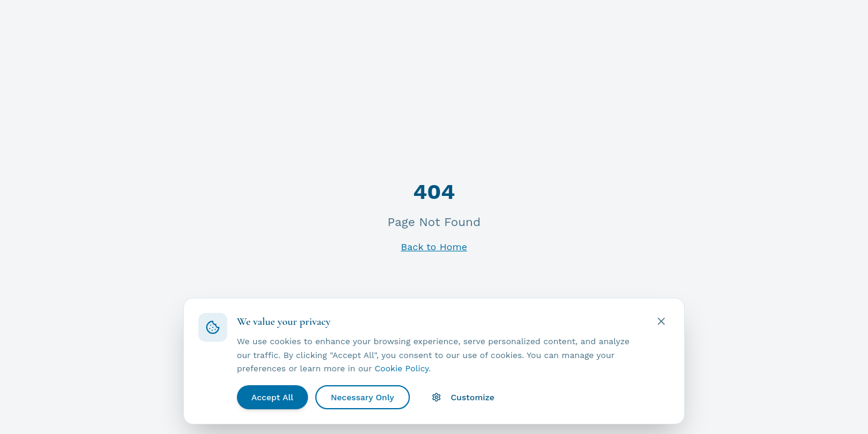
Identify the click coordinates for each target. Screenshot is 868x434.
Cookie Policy (401, 368)
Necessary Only (363, 397)
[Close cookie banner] (661, 321)
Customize (463, 397)
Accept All (272, 397)
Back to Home (434, 247)
